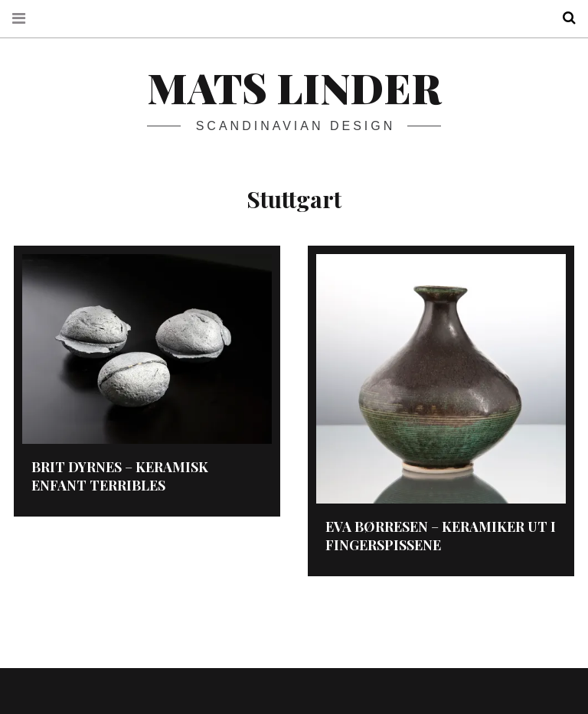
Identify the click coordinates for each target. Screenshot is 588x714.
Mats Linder (294, 87)
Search (563, 18)
